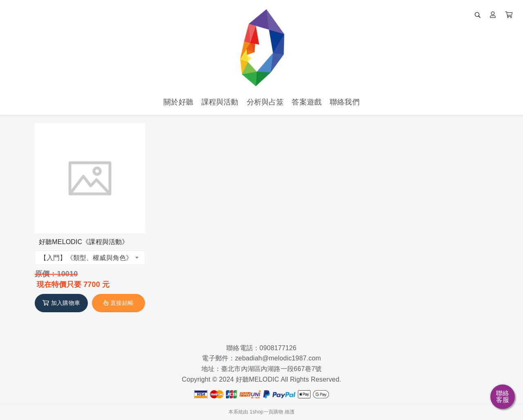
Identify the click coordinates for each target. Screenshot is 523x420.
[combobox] (90, 258)
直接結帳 (118, 303)
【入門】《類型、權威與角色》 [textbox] (86, 258)
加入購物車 (61, 303)
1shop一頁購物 (266, 412)
